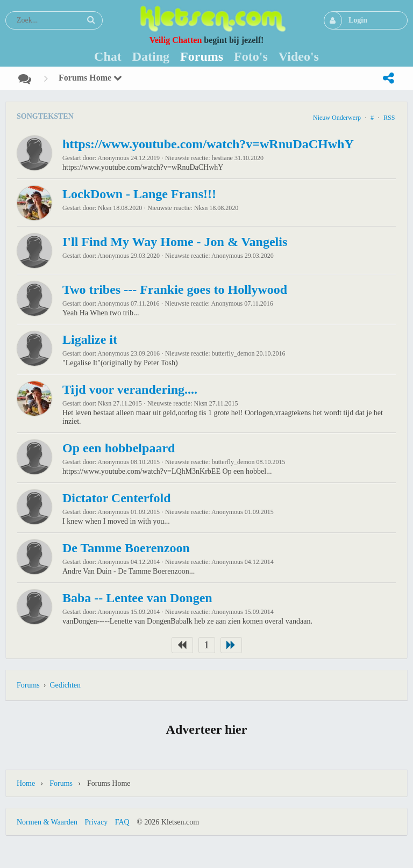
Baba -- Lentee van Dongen (137, 598)
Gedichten (65, 685)
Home (26, 783)
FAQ (122, 822)
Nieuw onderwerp (337, 118)
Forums (28, 685)
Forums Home (90, 78)
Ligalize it (90, 339)
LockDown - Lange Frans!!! (139, 194)
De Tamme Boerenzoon (126, 548)
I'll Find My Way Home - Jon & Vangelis (175, 242)
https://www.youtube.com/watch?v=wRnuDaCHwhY (208, 144)
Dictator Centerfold (117, 498)
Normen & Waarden (47, 822)
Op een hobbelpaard (119, 448)
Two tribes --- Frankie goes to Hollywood (175, 290)
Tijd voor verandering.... (130, 389)
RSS (389, 118)
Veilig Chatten (176, 40)
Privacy (96, 822)
